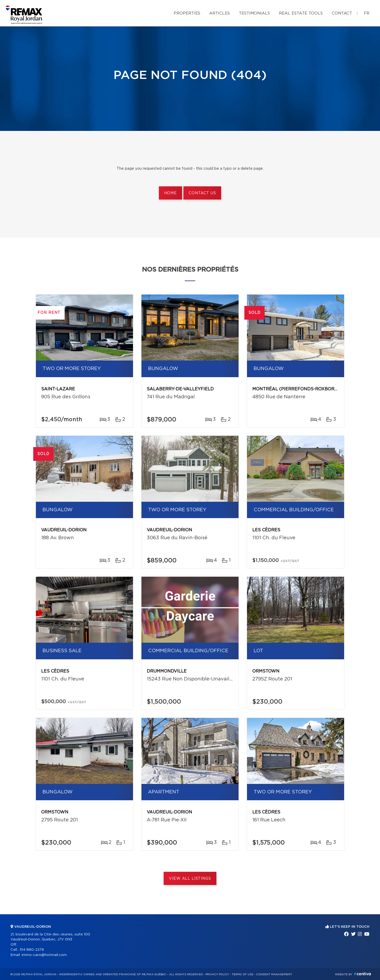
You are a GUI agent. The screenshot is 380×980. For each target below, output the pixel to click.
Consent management (274, 974)
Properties (187, 13)
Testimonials (254, 13)
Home (170, 193)
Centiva (363, 974)
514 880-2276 (32, 950)
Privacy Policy (217, 974)
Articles (220, 13)
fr (367, 13)
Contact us (202, 193)
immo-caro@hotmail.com (44, 955)
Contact (342, 13)
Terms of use (243, 974)
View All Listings (190, 879)
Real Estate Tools (301, 13)
